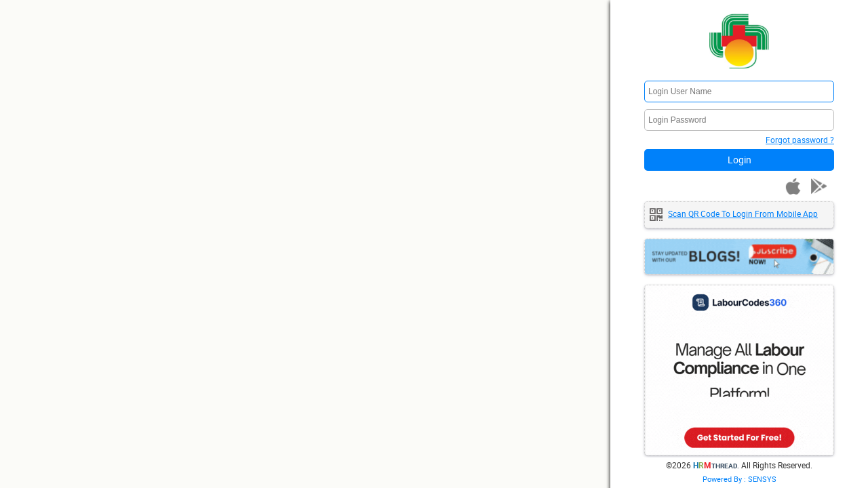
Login (739, 160)
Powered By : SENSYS (739, 479)
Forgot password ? (800, 140)
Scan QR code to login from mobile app (743, 213)
